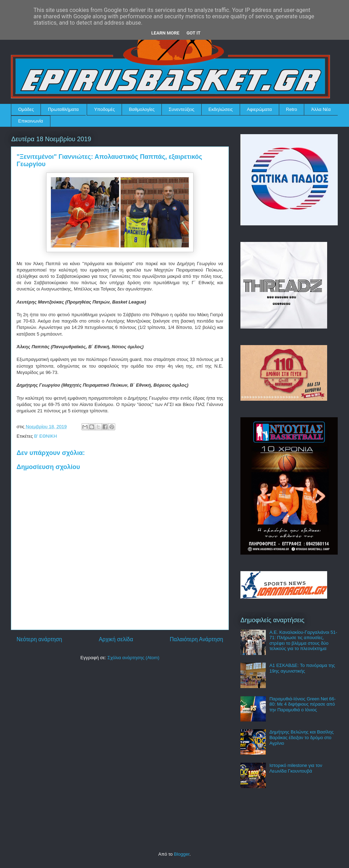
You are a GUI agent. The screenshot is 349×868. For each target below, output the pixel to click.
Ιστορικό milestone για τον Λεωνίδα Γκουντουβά (296, 768)
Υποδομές (105, 109)
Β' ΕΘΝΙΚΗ (46, 436)
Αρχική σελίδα (116, 639)
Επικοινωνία (31, 121)
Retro (292, 109)
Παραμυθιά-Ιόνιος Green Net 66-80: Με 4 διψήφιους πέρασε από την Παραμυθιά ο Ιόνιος (302, 704)
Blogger (182, 854)
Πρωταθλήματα (63, 109)
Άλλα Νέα (321, 109)
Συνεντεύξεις (182, 109)
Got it (194, 33)
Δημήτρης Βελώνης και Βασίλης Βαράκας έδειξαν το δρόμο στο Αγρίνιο (301, 737)
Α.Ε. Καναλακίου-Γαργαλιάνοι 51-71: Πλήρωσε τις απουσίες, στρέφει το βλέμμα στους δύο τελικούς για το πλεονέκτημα (303, 641)
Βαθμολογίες (142, 109)
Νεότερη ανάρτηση (39, 639)
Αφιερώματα (259, 109)
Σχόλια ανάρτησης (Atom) (133, 658)
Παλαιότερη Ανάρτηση (196, 639)
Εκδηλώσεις (221, 109)
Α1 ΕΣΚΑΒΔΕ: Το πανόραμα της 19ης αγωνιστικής (302, 668)
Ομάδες (26, 109)
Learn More (165, 33)
